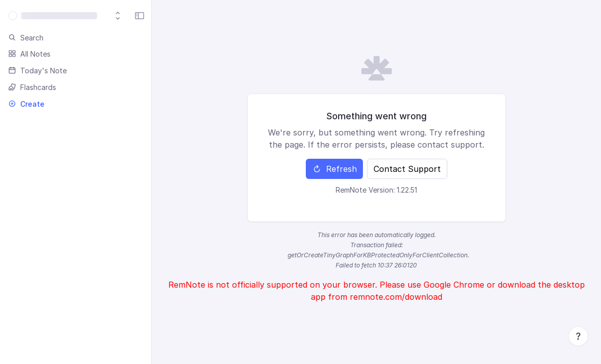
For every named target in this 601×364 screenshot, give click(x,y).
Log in (407, 20)
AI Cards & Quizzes (299, 20)
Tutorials (234, 20)
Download (141, 21)
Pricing (192, 20)
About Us (366, 20)
